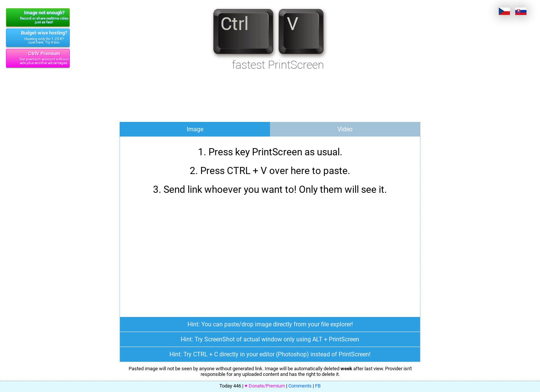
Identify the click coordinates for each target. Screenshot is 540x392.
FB (318, 386)
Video (345, 129)
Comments (300, 386)
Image (195, 129)
